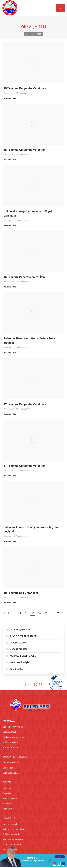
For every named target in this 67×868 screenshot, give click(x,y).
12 (26, 613)
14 (39, 613)
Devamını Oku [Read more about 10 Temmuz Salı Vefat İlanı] (10, 603)
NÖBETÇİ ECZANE (18, 643)
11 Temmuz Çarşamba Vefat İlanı (25, 466)
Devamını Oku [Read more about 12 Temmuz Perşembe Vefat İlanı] (10, 414)
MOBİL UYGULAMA (18, 649)
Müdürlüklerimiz (11, 742)
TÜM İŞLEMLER (17, 669)
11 (20, 613)
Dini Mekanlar (9, 768)
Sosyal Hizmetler (11, 824)
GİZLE (60, 857)
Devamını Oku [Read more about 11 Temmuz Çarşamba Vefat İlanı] (10, 476)
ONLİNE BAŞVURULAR (20, 630)
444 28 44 (32, 684)
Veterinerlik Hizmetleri (13, 829)
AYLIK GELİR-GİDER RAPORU (23, 656)
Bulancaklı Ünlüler (11, 773)
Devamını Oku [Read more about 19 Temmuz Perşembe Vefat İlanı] (10, 98)
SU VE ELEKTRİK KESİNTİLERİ (23, 636)
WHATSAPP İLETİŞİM (20, 662)
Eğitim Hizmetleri (11, 834)
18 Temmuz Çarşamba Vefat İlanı (25, 150)
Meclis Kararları (10, 747)
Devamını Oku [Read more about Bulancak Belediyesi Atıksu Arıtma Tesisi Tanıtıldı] (10, 352)
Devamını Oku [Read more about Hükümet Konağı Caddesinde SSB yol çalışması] (10, 225)
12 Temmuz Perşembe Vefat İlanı (25, 404)
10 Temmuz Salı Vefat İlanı (21, 593)
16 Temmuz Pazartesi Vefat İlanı (25, 277)
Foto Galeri (8, 809)
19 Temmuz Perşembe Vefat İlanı (25, 88)
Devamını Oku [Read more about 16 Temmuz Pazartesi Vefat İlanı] (10, 287)
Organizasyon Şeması (13, 727)
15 (46, 613)
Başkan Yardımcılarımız (14, 737)
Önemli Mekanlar (11, 763)
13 (33, 613)
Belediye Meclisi (10, 732)
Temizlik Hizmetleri (12, 845)
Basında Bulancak (11, 798)
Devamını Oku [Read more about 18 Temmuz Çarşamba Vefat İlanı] (10, 160)
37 (58, 613)
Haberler (7, 220)
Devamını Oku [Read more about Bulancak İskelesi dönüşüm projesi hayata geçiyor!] (10, 541)
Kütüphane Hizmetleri (13, 839)
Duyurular (7, 793)
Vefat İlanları (9, 93)
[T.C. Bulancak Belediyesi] (14, 685)
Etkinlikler (7, 804)
